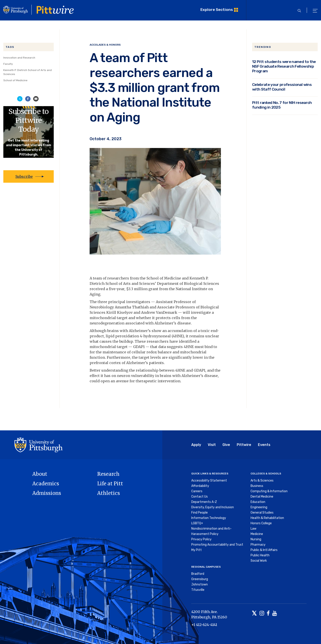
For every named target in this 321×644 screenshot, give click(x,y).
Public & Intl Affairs (264, 550)
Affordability (200, 486)
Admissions (47, 493)
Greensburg (200, 579)
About (40, 474)
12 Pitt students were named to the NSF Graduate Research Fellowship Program (284, 66)
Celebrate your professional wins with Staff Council (282, 87)
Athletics (109, 493)
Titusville (198, 590)
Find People (200, 513)
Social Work (259, 561)
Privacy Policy (201, 539)
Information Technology (209, 518)
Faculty (8, 64)
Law (253, 529)
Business (257, 486)
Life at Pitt (110, 484)
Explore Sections (217, 9)
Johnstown (200, 584)
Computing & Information (269, 491)
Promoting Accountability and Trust (217, 545)
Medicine (257, 534)
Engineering (259, 507)
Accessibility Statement (209, 481)
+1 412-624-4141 (204, 625)
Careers (197, 491)
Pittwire (244, 445)
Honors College (261, 523)
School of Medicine (15, 80)
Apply (196, 445)
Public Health (260, 555)
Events (264, 445)
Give (226, 445)
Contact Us (200, 497)
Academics (46, 484)
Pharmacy (258, 545)
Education (258, 502)
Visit (212, 445)
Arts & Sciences (262, 481)
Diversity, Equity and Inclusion (213, 507)
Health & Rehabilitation (267, 518)
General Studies (262, 513)
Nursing (256, 539)
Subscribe (24, 176)
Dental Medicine (262, 497)
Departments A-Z (204, 502)
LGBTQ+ (197, 523)
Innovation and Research (19, 58)
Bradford (198, 574)
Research (108, 474)
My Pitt (197, 550)
